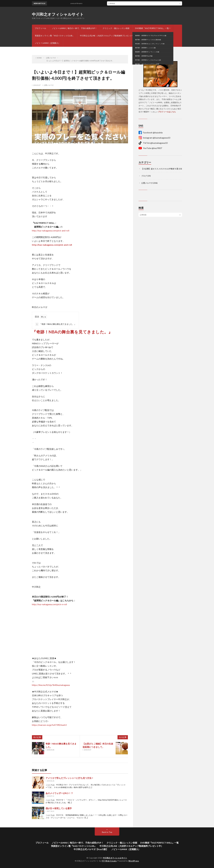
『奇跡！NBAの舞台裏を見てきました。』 (56, 324)
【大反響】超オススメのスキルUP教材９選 (160, 169)
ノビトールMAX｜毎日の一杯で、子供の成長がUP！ (74, 28)
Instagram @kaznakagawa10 (154, 138)
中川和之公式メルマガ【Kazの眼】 (156, 36)
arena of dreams (78, 3)
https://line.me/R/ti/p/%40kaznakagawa (51, 685)
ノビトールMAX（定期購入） (47, 43)
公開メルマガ (49, 85)
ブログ (144, 176)
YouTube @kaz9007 (150, 148)
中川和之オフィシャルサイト (58, 14)
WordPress (134, 861)
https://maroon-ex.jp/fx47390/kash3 (49, 725)
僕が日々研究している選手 (59, 808)
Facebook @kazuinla (151, 133)
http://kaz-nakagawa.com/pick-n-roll (49, 604)
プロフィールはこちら (167, 112)
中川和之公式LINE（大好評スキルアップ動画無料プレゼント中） (108, 36)
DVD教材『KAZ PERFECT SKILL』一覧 (152, 28)
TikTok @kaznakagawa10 (153, 143)
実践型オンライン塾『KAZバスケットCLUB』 (55, 36)
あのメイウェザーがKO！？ (59, 793)
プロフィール (40, 28)
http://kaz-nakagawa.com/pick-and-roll (51, 231)
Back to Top (107, 832)
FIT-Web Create (109, 861)
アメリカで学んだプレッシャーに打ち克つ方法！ (70, 778)
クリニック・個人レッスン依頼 (116, 28)
